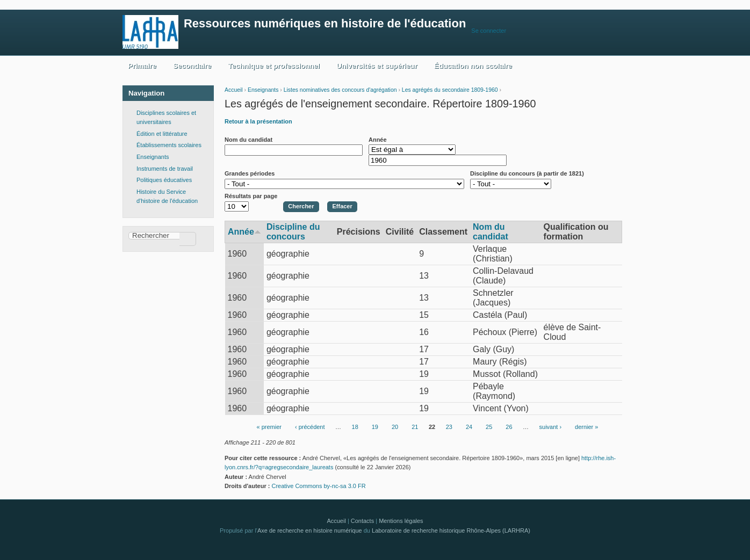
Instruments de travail (165, 169)
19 (375, 427)
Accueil (234, 90)
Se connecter (489, 31)
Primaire (142, 66)
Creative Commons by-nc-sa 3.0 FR (322, 486)
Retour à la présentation (258, 121)
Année (378, 140)
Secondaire (192, 66)
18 (355, 427)
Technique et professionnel (274, 66)
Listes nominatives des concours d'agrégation (340, 90)
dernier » (586, 427)
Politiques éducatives (164, 180)
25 (489, 427)
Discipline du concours (293, 232)
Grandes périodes (250, 173)
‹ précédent (310, 427)
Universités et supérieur (377, 66)
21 (415, 427)
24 (469, 427)
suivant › (551, 427)
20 (395, 427)
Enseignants (263, 90)
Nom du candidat (248, 140)
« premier (269, 427)
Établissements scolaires (169, 145)
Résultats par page (251, 196)
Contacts (362, 521)
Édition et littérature (162, 134)
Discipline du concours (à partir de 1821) (527, 173)
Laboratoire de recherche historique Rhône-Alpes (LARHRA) (451, 530)
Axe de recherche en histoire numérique (310, 530)
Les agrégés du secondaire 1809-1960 (450, 90)
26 (509, 427)
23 (449, 427)
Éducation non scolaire (473, 66)
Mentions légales (401, 521)
